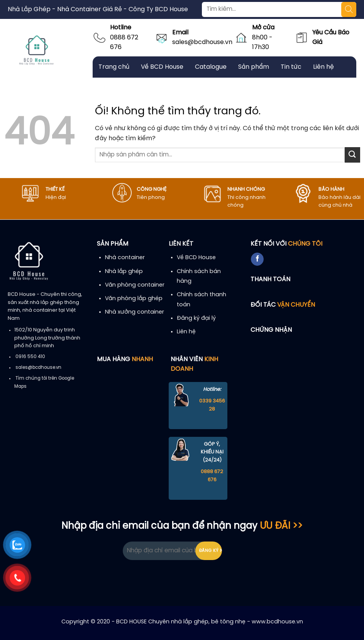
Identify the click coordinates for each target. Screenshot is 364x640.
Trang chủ (114, 67)
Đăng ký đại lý (196, 318)
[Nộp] (352, 155)
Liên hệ (323, 67)
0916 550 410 (30, 357)
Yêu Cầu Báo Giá (331, 38)
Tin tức (291, 67)
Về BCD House (162, 67)
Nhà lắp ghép (124, 272)
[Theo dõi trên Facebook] (257, 259)
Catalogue (211, 67)
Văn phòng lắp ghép (134, 299)
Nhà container (125, 258)
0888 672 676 (124, 43)
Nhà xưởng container (135, 312)
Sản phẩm (254, 67)
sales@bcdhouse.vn (202, 42)
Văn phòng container (135, 285)
